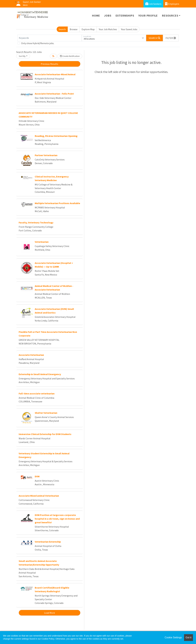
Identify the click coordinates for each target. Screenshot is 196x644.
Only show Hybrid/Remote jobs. (38, 43)
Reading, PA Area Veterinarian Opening (56, 136)
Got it (188, 637)
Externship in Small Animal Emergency (40, 374)
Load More (50, 613)
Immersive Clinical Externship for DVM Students (45, 434)
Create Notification (70, 56)
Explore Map (88, 29)
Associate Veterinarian (31, 355)
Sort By (22, 56)
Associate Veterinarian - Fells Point (54, 94)
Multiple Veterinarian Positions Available (57, 203)
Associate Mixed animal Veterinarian (39, 496)
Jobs (108, 16)
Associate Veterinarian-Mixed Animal (55, 74)
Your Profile (148, 16)
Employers (172, 4)
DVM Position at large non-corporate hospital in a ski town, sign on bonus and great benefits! (57, 519)
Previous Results (49, 64)
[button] (171, 38)
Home (96, 16)
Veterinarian (42, 242)
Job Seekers (153, 4)
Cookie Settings (173, 637)
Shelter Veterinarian (46, 413)
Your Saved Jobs (129, 29)
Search (62, 29)
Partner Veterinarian (46, 155)
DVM (37, 476)
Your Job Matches (108, 29)
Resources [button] (170, 16)
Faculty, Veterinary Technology (36, 222)
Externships (125, 16)
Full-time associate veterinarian (37, 393)
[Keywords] (50, 38)
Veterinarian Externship (48, 542)
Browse (74, 29)
